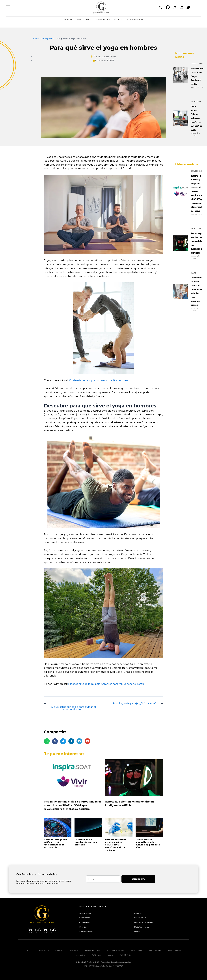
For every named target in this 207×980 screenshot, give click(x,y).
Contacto (59, 950)
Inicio (28, 950)
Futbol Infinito (125, 955)
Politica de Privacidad (116, 950)
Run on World (137, 950)
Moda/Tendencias (84, 20)
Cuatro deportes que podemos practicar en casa (99, 380)
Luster (110, 955)
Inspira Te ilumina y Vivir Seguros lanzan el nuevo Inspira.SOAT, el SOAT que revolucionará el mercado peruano (72, 805)
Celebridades (85, 918)
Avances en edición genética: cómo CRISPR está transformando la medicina (116, 845)
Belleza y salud (85, 913)
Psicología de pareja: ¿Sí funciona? (134, 703)
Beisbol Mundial (175, 950)
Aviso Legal (74, 950)
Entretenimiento (134, 20)
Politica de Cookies (93, 950)
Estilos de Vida (103, 20)
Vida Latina (80, 955)
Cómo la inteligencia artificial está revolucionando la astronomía (55, 844)
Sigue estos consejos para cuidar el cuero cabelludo (74, 708)
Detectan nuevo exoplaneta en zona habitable (86, 842)
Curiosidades (84, 922)
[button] (47, 741)
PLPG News (96, 955)
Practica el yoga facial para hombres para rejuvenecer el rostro (106, 684)
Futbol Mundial (155, 950)
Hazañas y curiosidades (144, 922)
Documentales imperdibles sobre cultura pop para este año (148, 844)
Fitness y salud (140, 918)
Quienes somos (43, 950)
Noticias (68, 20)
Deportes (118, 20)
